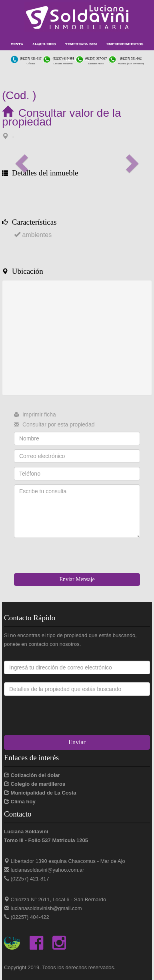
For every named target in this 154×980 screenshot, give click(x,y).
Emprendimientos (125, 44)
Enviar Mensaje (77, 579)
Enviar (77, 742)
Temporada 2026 (81, 44)
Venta (17, 44)
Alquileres (44, 44)
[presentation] (75, 558)
